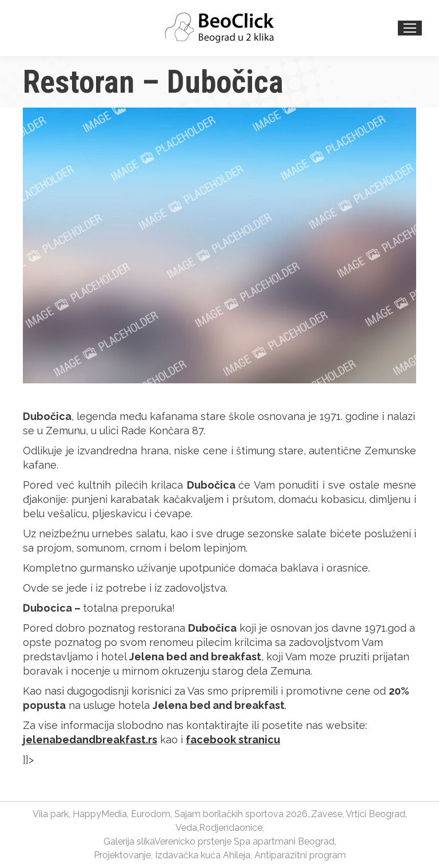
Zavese (327, 814)
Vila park (51, 814)
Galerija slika (129, 841)
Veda (186, 828)
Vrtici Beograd (376, 814)
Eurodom (151, 814)
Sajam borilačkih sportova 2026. (242, 814)
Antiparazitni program (300, 855)
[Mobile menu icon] (410, 28)
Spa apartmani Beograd (284, 841)
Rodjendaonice (231, 828)
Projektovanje (122, 855)
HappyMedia (100, 814)
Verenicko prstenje (193, 841)
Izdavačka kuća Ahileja (203, 855)
